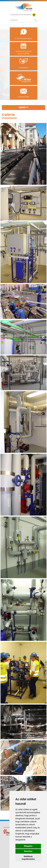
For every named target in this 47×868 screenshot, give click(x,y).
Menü (24, 107)
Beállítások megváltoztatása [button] (28, 858)
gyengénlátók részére (23, 15)
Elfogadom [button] (28, 846)
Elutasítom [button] (28, 851)
